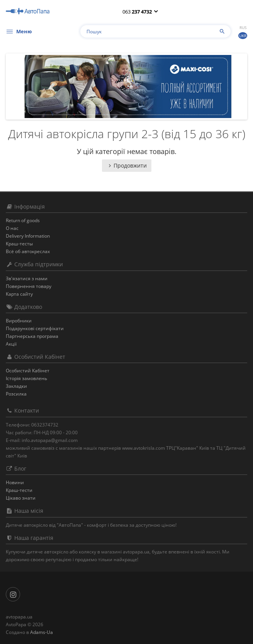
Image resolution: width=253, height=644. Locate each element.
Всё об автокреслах (28, 251)
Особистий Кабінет (28, 371)
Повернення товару (29, 286)
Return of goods (23, 220)
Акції (11, 344)
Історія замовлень (26, 378)
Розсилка (16, 394)
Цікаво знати (21, 498)
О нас (12, 228)
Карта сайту (19, 294)
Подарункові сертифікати (35, 328)
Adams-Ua (42, 632)
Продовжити (127, 165)
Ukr (243, 36)
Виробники (19, 321)
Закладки (16, 386)
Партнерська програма (32, 336)
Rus (243, 27)
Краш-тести (19, 490)
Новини (15, 482)
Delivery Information (28, 236)
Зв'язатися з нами (27, 278)
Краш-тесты (19, 244)
